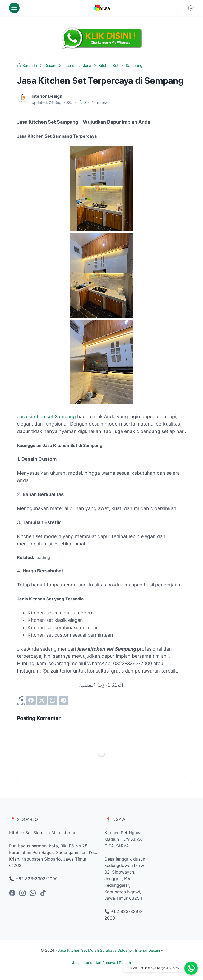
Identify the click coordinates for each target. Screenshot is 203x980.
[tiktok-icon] (43, 893)
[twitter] (42, 700)
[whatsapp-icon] (33, 893)
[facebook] (31, 700)
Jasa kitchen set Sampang (46, 416)
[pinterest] (63, 700)
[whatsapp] (53, 700)
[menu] (14, 8)
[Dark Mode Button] (191, 8)
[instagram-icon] (22, 893)
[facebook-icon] (12, 893)
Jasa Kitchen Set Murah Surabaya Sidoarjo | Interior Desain (109, 950)
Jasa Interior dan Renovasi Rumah (101, 962)
